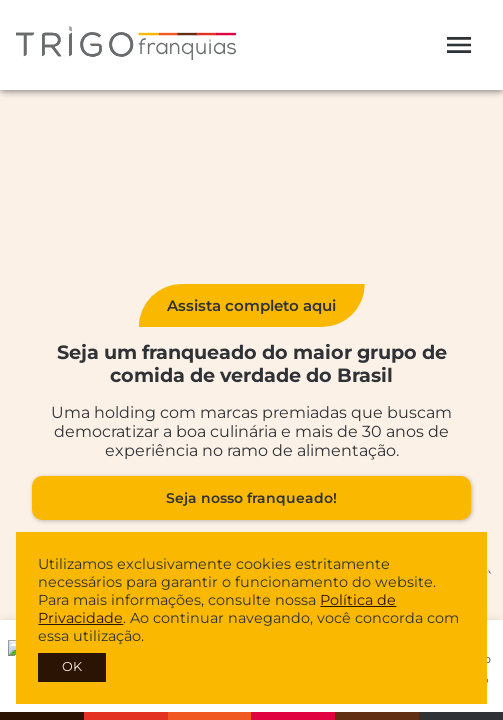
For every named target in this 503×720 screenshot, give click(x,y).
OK (72, 666)
